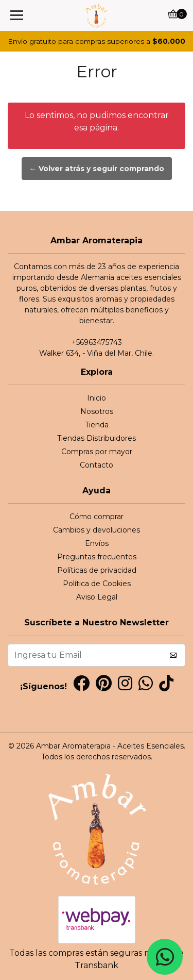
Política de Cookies (97, 584)
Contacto (97, 465)
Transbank (97, 965)
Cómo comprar (97, 517)
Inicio (97, 398)
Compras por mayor (97, 452)
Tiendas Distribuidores (97, 438)
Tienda (97, 425)
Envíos (97, 543)
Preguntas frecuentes (97, 557)
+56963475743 (97, 342)
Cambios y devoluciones (97, 530)
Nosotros (97, 411)
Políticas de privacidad (97, 570)
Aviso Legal (97, 597)
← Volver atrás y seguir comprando (97, 169)
